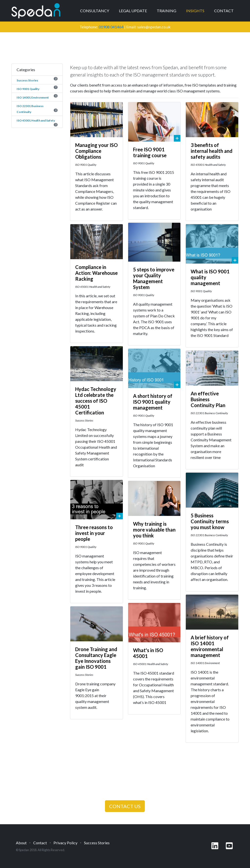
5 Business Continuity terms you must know (210, 521)
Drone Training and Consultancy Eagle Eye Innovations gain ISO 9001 (96, 658)
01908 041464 (111, 27)
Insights (195, 11)
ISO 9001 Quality (28, 89)
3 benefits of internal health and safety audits (212, 151)
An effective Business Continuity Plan (208, 399)
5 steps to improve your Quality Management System (154, 278)
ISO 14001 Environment (33, 97)
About (21, 843)
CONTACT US (125, 806)
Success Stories (27, 80)
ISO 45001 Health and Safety (36, 120)
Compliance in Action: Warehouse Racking (96, 273)
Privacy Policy (65, 843)
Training (167, 11)
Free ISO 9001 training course (150, 152)
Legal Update (133, 11)
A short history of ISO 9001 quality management (153, 402)
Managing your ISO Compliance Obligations (96, 151)
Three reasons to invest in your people (94, 533)
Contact (224, 11)
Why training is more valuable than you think (154, 530)
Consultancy (95, 11)
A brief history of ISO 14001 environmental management (210, 646)
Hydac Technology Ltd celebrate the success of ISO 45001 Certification (96, 401)
